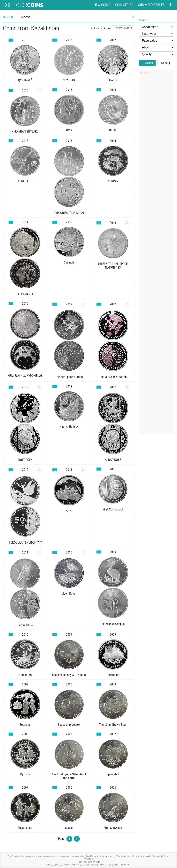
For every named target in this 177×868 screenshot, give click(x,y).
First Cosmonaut (113, 509)
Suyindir (69, 262)
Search (147, 63)
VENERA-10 (25, 181)
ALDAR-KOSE (113, 460)
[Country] (157, 27)
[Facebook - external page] (171, 5)
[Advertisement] (157, 135)
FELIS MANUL (25, 294)
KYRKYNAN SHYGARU (25, 131)
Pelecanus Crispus (113, 624)
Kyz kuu (25, 774)
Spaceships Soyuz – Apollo (69, 675)
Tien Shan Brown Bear (113, 725)
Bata (69, 130)
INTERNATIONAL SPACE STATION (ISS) (113, 266)
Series (8, 17)
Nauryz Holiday (69, 427)
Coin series (124, 5)
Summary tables (151, 5)
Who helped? (94, 862)
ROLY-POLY (25, 460)
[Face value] (157, 41)
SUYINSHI (69, 80)
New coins (102, 5)
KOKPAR (113, 181)
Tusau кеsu (25, 828)
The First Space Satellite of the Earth (69, 776)
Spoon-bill (113, 774)
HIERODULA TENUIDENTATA (25, 542)
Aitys (69, 511)
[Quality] (157, 54)
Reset (166, 63)
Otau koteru (25, 675)
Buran (113, 130)
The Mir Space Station (69, 377)
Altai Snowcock (113, 828)
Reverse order (123, 28)
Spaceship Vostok (69, 725)
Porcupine (113, 675)
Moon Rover (69, 593)
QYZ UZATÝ (25, 80)
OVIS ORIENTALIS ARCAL (69, 213)
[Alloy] (157, 47)
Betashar (25, 725)
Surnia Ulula (25, 625)
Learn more (125, 865)
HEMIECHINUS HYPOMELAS (25, 376)
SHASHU (113, 80)
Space (69, 828)
